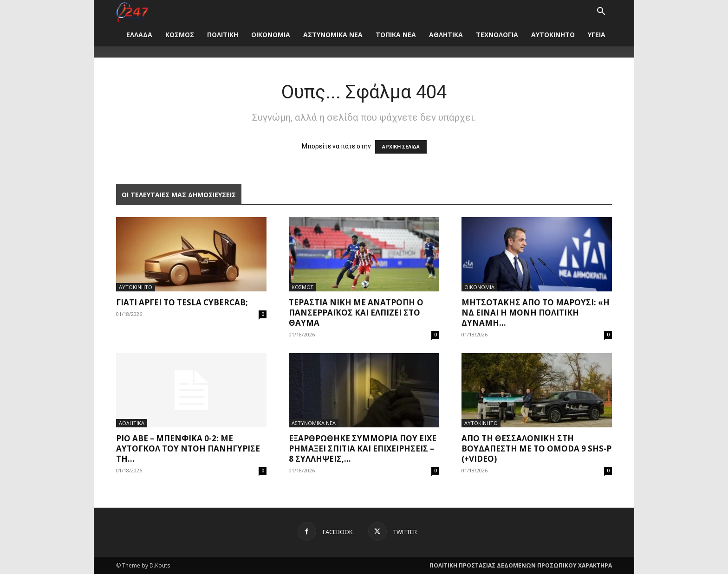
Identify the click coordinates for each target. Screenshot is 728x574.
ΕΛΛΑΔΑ (139, 35)
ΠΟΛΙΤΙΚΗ (223, 35)
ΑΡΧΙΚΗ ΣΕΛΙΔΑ (401, 147)
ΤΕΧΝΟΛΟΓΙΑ (497, 35)
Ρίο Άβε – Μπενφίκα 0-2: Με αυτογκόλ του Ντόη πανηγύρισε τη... (188, 448)
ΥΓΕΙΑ (597, 35)
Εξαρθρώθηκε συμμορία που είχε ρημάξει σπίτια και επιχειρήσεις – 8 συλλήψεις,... (363, 448)
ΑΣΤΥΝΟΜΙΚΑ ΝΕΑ (333, 35)
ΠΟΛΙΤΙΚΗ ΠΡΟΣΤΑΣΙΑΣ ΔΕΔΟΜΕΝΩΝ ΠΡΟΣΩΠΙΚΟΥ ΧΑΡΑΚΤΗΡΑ (521, 565)
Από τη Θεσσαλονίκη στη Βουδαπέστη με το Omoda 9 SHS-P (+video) (536, 448)
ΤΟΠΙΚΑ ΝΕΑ (396, 35)
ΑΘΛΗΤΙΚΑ (446, 35)
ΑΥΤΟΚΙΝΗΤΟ (553, 35)
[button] (601, 12)
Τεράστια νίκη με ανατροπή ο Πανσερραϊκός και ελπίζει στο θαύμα (356, 313)
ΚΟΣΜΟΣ (180, 35)
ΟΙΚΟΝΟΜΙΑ (271, 35)
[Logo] (132, 11)
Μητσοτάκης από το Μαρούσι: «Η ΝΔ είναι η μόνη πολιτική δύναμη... (536, 313)
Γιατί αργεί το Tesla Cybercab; (182, 302)
